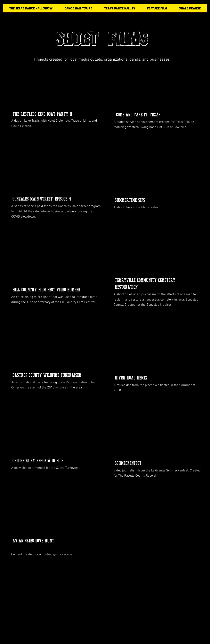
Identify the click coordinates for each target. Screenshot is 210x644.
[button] (157, 10)
